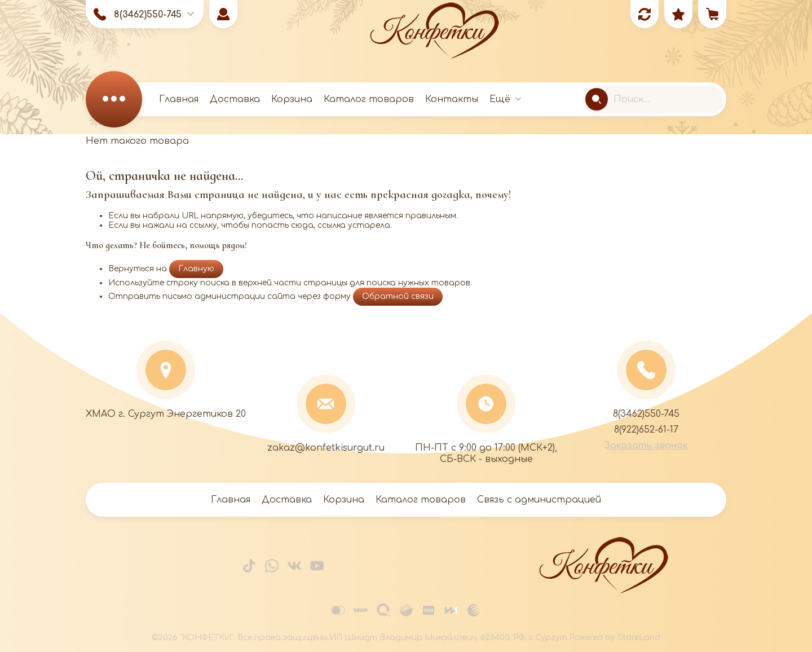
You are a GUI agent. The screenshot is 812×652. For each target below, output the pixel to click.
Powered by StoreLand (615, 638)
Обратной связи (398, 296)
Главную (196, 269)
